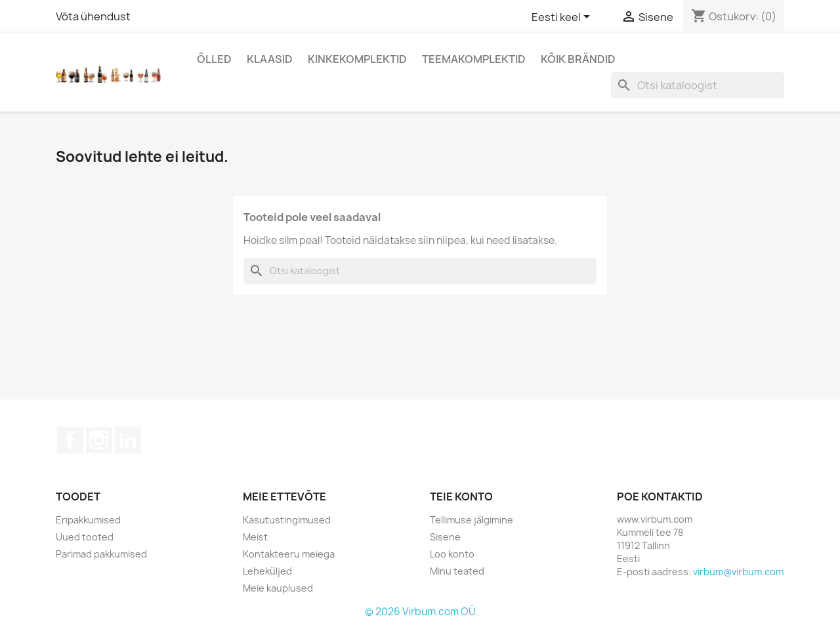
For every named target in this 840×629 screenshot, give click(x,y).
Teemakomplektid (474, 59)
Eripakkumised (88, 520)
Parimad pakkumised (101, 554)
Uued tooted (85, 537)
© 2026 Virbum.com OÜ (420, 612)
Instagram (99, 440)
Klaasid (270, 59)
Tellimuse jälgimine (472, 520)
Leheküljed (267, 571)
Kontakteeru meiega (289, 554)
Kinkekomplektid (357, 59)
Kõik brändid (578, 59)
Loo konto (452, 554)
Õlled (214, 59)
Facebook (70, 440)
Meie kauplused (278, 588)
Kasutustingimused (287, 520)
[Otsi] (698, 85)
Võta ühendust (93, 16)
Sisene (445, 537)
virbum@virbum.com (738, 572)
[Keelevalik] (563, 18)
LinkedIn (128, 440)
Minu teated (457, 571)
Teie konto (461, 497)
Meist (255, 537)
